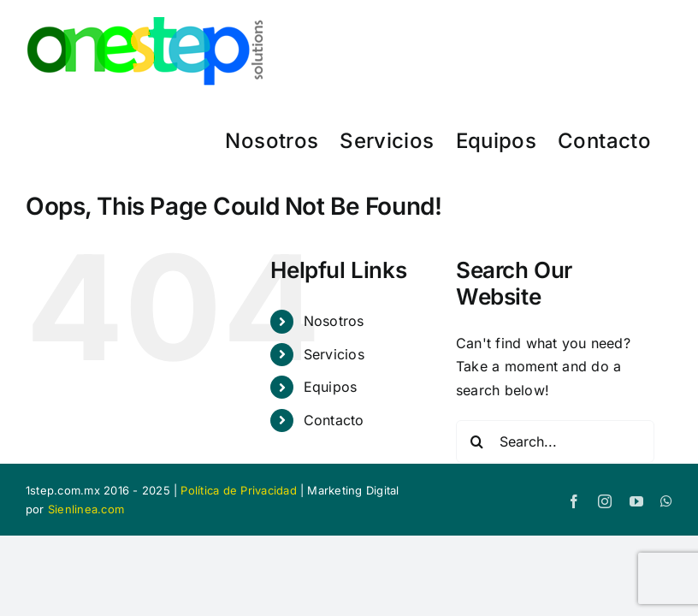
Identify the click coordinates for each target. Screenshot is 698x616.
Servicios (334, 354)
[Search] (477, 441)
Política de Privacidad (238, 490)
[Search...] (555, 441)
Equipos (331, 387)
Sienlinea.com (86, 509)
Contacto (334, 420)
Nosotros (334, 321)
